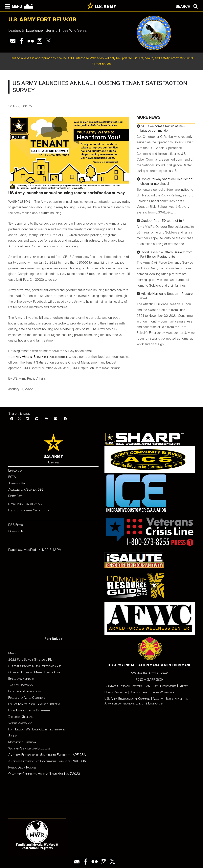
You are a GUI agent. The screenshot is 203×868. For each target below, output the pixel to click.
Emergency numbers (21, 679)
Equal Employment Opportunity (29, 510)
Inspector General (20, 717)
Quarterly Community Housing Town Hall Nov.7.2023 (44, 774)
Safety (13, 736)
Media (13, 653)
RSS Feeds (15, 525)
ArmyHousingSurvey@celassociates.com (42, 357)
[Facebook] (12, 419)
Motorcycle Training (23, 742)
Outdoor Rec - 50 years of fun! (162, 221)
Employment (16, 470)
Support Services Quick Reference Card (35, 666)
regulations (33, 691)
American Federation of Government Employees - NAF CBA (47, 761)
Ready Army (16, 496)
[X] (19, 419)
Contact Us (16, 531)
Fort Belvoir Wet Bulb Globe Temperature (36, 729)
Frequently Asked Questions (27, 698)
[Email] (56, 419)
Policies (14, 691)
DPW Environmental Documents (29, 710)
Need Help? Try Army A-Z (26, 504)
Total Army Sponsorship (160, 686)
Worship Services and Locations (29, 748)
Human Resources (116, 692)
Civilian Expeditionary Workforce (152, 692)
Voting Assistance (20, 723)
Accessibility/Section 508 (26, 490)
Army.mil (53, 462)
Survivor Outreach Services (123, 686)
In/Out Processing (21, 685)
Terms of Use (17, 483)
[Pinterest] (37, 419)
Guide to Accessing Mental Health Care (35, 672)
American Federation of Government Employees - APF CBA (47, 755)
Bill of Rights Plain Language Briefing (34, 704)
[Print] (46, 419)
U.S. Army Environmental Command (127, 699)
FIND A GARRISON (150, 680)
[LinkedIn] (27, 419)
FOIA (12, 477)
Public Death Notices (22, 767)
